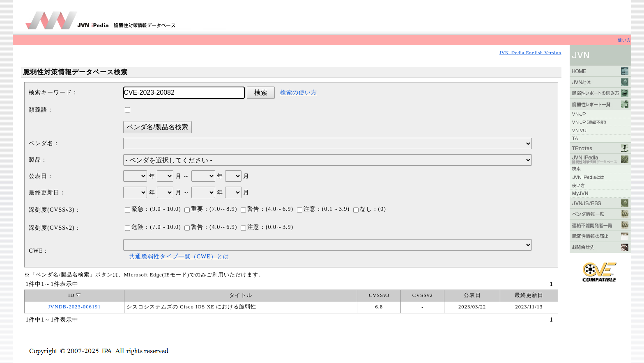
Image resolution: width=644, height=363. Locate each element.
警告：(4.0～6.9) (267, 209)
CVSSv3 (379, 295)
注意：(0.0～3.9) (267, 227)
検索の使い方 (299, 92)
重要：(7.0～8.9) (211, 209)
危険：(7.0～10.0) (153, 227)
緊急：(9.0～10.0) (153, 209)
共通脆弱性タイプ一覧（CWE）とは (179, 257)
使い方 (624, 40)
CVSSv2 (423, 295)
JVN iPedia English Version (530, 53)
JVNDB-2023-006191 (75, 307)
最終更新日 (529, 295)
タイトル (241, 295)
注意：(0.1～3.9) (323, 209)
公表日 (472, 295)
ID (74, 295)
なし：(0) (370, 209)
